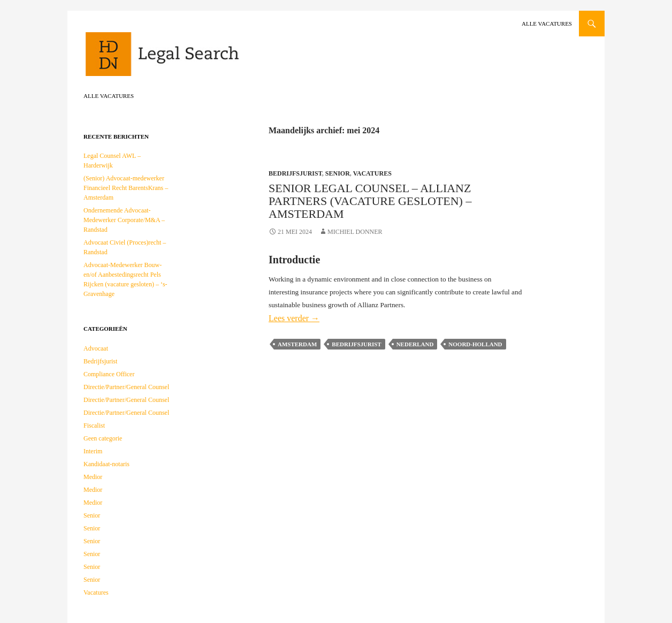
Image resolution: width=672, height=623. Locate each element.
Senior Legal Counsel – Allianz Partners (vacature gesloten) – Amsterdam (370, 201)
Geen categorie (103, 438)
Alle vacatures (547, 24)
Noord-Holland (475, 344)
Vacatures (372, 173)
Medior (93, 477)
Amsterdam (297, 344)
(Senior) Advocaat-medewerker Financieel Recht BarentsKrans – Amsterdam (126, 188)
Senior (338, 173)
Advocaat (96, 348)
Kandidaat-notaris (106, 464)
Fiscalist (94, 426)
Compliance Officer (109, 374)
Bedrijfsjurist (295, 173)
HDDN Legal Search (196, 59)
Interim (93, 451)
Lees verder (294, 318)
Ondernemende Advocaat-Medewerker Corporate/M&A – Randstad (124, 220)
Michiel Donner (355, 232)
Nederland (415, 344)
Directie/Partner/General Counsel (126, 387)
